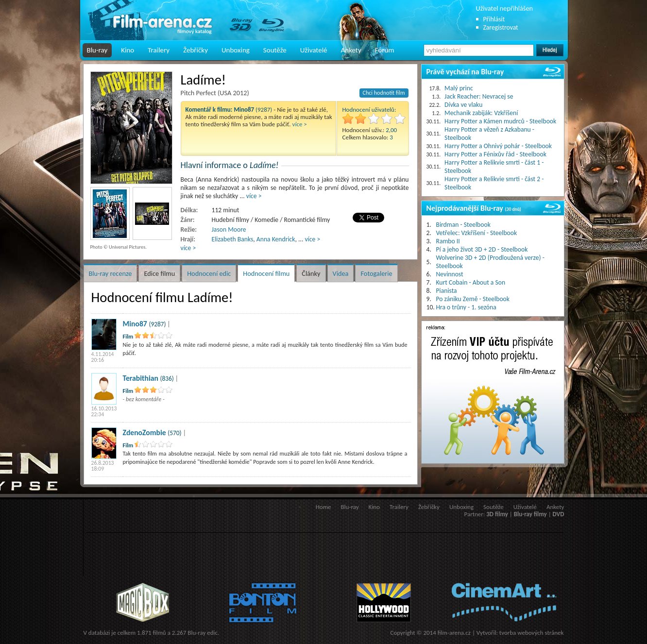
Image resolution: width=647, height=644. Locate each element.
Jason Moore (229, 229)
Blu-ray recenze (111, 273)
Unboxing (236, 50)
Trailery (159, 50)
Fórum (385, 50)
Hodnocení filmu (266, 273)
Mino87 (135, 324)
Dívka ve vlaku (463, 105)
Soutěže (275, 50)
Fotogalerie (376, 273)
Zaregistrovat (501, 27)
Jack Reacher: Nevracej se (479, 96)
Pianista (447, 291)
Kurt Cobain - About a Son (471, 282)
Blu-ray (97, 50)
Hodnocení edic (209, 273)
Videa (341, 273)
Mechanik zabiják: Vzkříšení (481, 113)
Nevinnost (450, 274)
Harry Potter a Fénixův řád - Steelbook (495, 154)
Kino (128, 50)
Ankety (351, 50)
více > (300, 124)
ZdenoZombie (145, 432)
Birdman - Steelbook (463, 225)
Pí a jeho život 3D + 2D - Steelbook (482, 249)
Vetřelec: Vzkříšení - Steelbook (477, 233)
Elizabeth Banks (233, 239)
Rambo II (448, 241)
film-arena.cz (454, 633)
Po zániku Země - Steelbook (473, 299)
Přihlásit (494, 19)
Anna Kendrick (276, 239)
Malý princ (459, 88)
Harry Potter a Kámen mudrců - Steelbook (500, 121)
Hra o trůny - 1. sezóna (466, 307)
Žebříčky (196, 50)
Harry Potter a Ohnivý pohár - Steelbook (498, 146)
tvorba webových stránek (532, 633)
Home (323, 507)
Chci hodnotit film (384, 93)
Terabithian (141, 378)
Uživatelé (314, 50)
